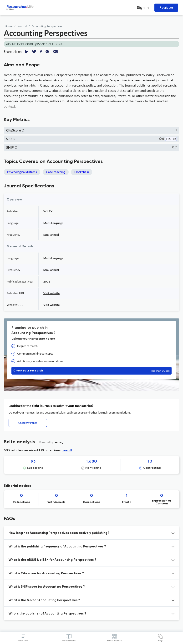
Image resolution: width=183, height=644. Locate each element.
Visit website (51, 293)
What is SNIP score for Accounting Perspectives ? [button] (47, 587)
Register (166, 7)
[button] (23, 130)
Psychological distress (22, 172)
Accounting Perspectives (47, 26)
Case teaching (56, 172)
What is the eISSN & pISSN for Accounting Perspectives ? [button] (52, 560)
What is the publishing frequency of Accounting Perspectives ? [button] (57, 547)
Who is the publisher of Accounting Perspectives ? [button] (47, 614)
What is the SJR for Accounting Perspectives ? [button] (44, 600)
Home (9, 26)
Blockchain (82, 172)
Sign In (143, 7)
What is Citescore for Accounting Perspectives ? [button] (46, 573)
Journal (22, 26)
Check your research (91, 371)
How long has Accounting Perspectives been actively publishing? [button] (59, 533)
